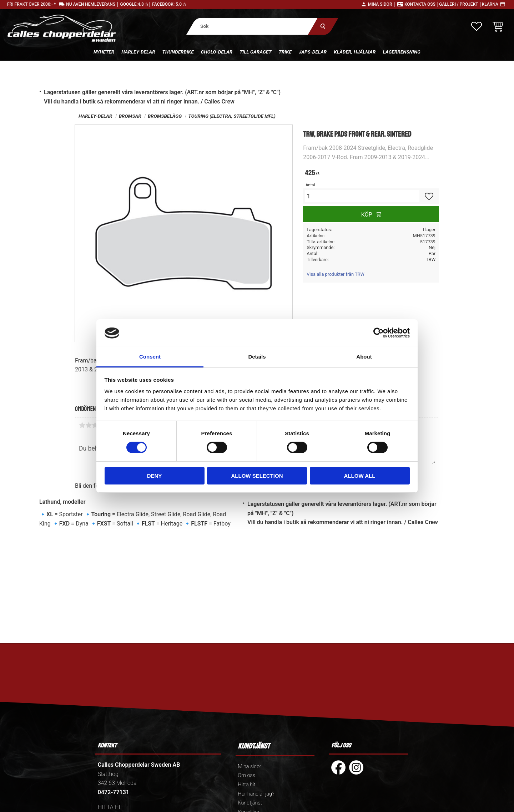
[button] (477, 26)
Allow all (360, 476)
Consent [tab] (150, 357)
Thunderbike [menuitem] (178, 52)
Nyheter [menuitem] (104, 52)
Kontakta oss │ (422, 4)
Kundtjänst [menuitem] (250, 803)
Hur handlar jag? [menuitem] (256, 794)
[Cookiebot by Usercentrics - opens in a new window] (379, 333)
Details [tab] (257, 357)
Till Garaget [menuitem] (255, 52)
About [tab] (364, 357)
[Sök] (323, 26)
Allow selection (257, 476)
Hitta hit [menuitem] (247, 785)
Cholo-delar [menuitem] (217, 52)
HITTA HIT (111, 807)
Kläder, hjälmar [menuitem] (355, 52)
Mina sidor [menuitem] (250, 767)
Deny (155, 476)
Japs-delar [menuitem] (313, 52)
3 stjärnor (95, 425)
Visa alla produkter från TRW (336, 274)
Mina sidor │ (382, 4)
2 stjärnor (89, 425)
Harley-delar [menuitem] (138, 52)
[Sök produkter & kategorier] (252, 26)
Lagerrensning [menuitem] (402, 52)
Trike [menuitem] (285, 52)
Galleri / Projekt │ (460, 4)
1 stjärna (82, 425)
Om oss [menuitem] (247, 775)
